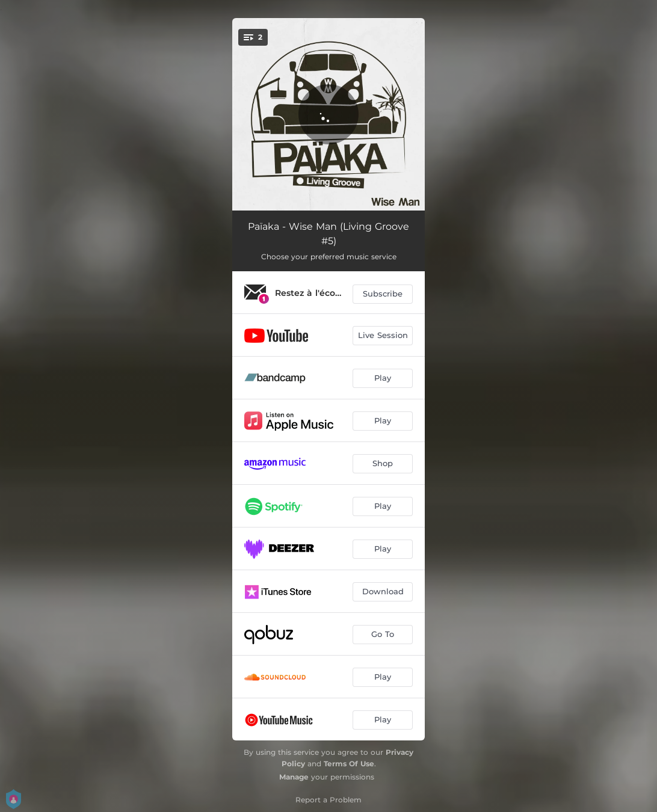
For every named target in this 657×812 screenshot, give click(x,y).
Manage (294, 777)
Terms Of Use (349, 764)
